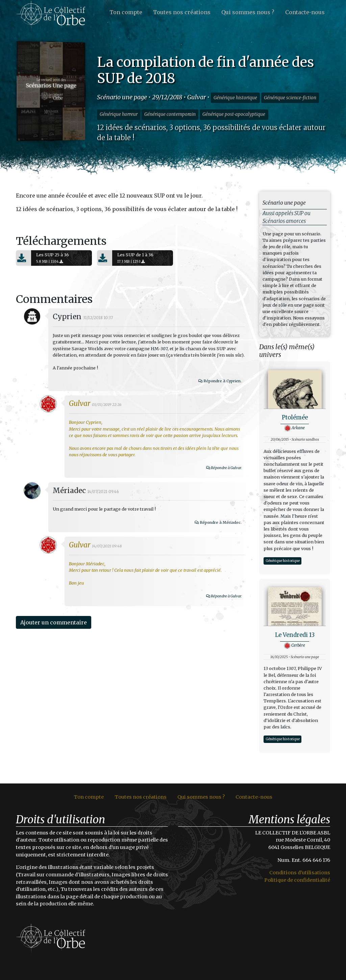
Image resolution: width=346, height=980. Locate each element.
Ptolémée (295, 418)
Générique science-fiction (290, 98)
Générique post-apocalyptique (234, 114)
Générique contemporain (170, 114)
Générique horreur (119, 114)
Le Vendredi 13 (295, 635)
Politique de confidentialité (297, 880)
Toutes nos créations (182, 12)
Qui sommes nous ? (248, 12)
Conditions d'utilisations (300, 873)
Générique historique (235, 98)
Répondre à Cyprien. (251, 412)
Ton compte (126, 12)
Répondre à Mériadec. (250, 554)
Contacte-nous (305, 12)
